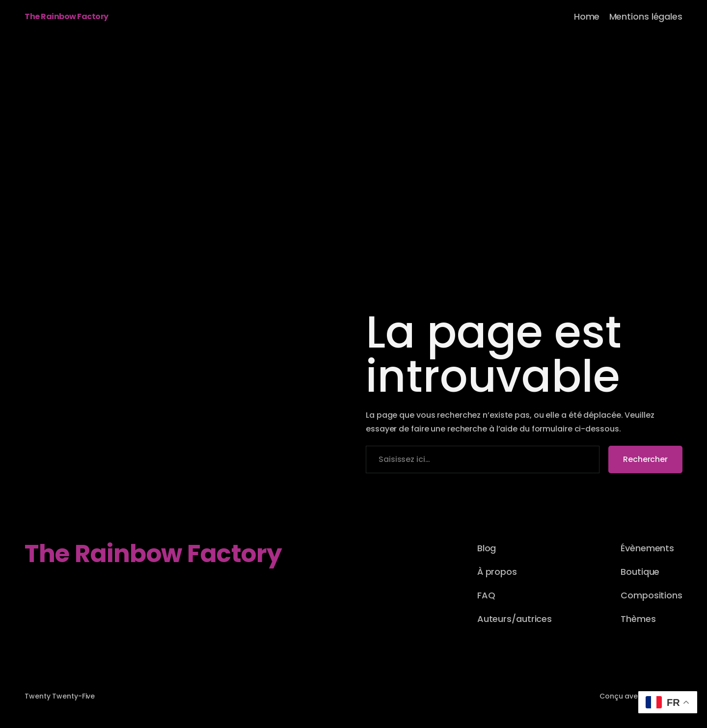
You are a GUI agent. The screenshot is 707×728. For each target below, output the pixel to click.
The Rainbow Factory (67, 16)
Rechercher (645, 459)
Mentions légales (646, 16)
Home (587, 16)
